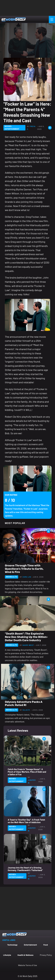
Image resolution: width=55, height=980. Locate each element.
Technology (12, 945)
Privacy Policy (46, 955)
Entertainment (30, 945)
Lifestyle (7, 955)
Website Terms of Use (27, 965)
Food (46, 945)
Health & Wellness (25, 955)
